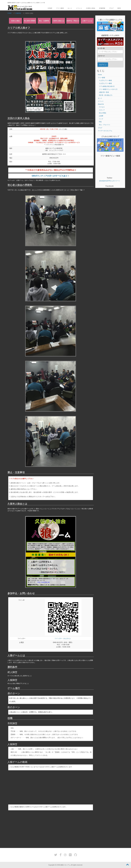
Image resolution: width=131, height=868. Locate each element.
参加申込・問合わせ (73, 21)
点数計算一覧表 (104, 92)
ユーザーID (101, 48)
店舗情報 (102, 8)
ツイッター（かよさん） (63, 638)
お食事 (101, 116)
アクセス (102, 107)
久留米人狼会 (91, 8)
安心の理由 (102, 113)
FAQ (100, 122)
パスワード (101, 56)
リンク (101, 119)
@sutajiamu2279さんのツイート (110, 181)
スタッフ (102, 110)
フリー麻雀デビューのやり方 (108, 89)
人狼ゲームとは (87, 21)
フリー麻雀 (60, 8)
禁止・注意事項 (44, 21)
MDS (119, 8)
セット (70, 8)
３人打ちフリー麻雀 (105, 83)
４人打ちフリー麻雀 (105, 80)
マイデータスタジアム (105, 131)
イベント (79, 8)
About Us (101, 104)
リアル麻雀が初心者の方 (107, 86)
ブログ (111, 8)
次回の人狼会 (15, 21)
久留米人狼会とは (58, 21)
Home (50, 8)
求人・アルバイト (105, 125)
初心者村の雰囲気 (30, 21)
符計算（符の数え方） (106, 95)
